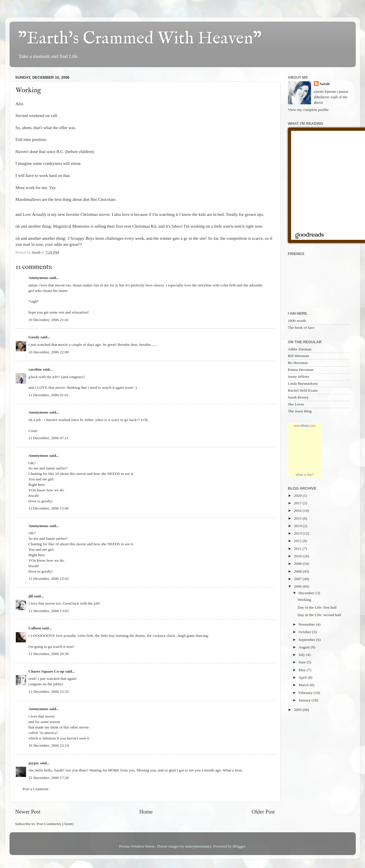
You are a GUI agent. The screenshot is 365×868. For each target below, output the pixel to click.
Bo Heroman (298, 363)
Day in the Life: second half (319, 615)
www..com (305, 426)
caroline (35, 369)
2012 (298, 541)
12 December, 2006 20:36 (49, 654)
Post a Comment (36, 789)
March (304, 685)
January (305, 700)
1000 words (297, 321)
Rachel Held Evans (303, 390)
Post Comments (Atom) (55, 824)
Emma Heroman (301, 370)
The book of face (301, 328)
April (303, 677)
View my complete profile (308, 110)
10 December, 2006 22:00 (49, 352)
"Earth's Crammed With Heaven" (140, 39)
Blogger (239, 846)
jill (31, 596)
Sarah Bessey (298, 397)
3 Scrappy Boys (81, 238)
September (307, 640)
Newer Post (28, 812)
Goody (34, 337)
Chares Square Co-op (46, 671)
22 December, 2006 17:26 (49, 778)
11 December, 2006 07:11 (49, 438)
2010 (298, 556)
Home (146, 812)
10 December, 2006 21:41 (49, 320)
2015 (298, 518)
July (302, 655)
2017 (298, 503)
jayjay (34, 763)
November (307, 624)
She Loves (296, 404)
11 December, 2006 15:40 (49, 508)
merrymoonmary (198, 846)
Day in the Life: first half (317, 607)
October (305, 632)
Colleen (35, 628)
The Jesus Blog (300, 411)
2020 (298, 496)
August (305, 647)
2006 (298, 586)
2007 (298, 579)
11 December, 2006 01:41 (49, 395)
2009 (298, 564)
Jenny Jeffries (299, 377)
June (303, 662)
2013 (298, 533)
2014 (298, 526)
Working (304, 600)
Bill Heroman (299, 356)
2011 (298, 549)
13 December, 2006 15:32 (49, 691)
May (303, 670)
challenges (114, 238)
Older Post (263, 812)
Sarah (325, 84)
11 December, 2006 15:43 (49, 579)
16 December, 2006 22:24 (49, 745)
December (307, 593)
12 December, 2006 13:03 (49, 611)
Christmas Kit (144, 226)
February (306, 693)
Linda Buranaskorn (303, 383)
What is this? (305, 475)
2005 (298, 710)
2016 (298, 511)
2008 (298, 571)
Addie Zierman (300, 349)
